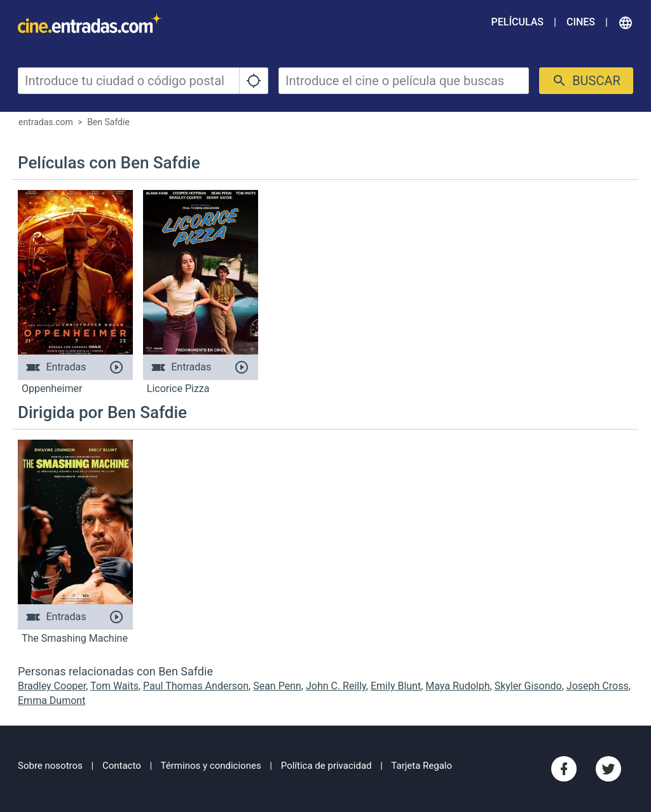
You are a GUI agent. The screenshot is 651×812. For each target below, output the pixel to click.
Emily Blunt (396, 686)
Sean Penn (277, 686)
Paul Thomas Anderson (196, 686)
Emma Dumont (51, 700)
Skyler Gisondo (528, 686)
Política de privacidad (326, 766)
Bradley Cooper (52, 686)
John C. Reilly (336, 686)
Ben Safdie (108, 122)
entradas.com (46, 122)
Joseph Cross (598, 686)
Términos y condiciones (211, 766)
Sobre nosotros (50, 766)
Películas (517, 22)
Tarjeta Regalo (421, 766)
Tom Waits (114, 686)
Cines (581, 22)
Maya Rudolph (457, 686)
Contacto (122, 766)
